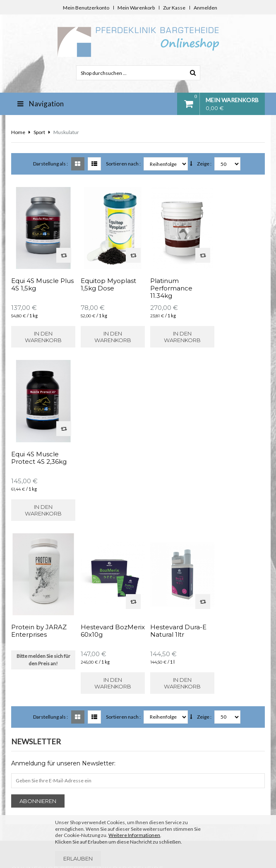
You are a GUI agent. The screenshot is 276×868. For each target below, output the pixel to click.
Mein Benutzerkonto (86, 8)
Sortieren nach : (123, 164)
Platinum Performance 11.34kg (162, 282)
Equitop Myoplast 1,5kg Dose (103, 279)
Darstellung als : (50, 164)
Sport (39, 132)
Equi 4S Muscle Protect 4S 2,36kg (233, 279)
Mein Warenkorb (136, 8)
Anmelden (205, 8)
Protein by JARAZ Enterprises (39, 445)
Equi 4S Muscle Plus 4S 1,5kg (35, 279)
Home (18, 132)
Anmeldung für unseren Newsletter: (63, 578)
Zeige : (204, 164)
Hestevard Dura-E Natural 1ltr (169, 445)
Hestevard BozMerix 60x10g (102, 445)
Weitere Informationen (134, 835)
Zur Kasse (174, 8)
